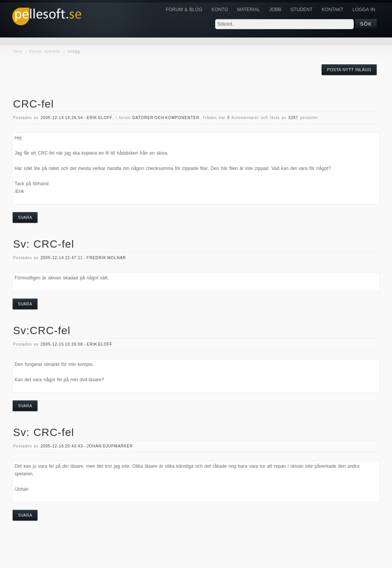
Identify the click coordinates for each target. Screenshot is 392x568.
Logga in (364, 10)
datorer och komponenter (166, 118)
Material (248, 10)
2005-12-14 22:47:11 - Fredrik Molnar (83, 258)
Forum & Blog (184, 10)
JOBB (275, 10)
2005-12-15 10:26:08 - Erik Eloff (77, 344)
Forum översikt (45, 51)
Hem (18, 51)
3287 (293, 118)
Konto (220, 10)
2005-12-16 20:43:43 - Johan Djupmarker (87, 446)
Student (301, 10)
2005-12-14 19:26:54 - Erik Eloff (77, 118)
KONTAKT (332, 10)
